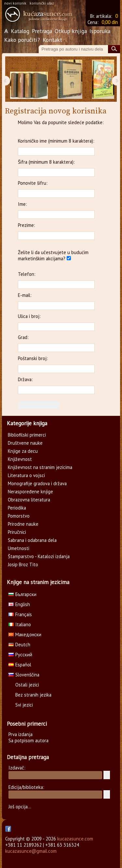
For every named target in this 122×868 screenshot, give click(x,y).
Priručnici (17, 532)
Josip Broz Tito (23, 564)
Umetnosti (19, 548)
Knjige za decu (23, 451)
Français (20, 614)
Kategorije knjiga (27, 423)
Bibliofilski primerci (27, 435)
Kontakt (52, 40)
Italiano (20, 624)
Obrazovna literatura (29, 500)
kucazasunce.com (75, 839)
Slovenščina (24, 675)
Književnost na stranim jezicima (40, 467)
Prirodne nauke (23, 524)
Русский (20, 655)
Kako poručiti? (22, 40)
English (19, 604)
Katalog (20, 31)
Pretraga (42, 31)
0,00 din (110, 22)
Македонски (25, 634)
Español (20, 665)
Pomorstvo (19, 516)
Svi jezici (24, 705)
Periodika (17, 508)
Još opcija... (20, 807)
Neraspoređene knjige (30, 492)
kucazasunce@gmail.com (31, 851)
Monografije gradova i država (37, 483)
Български (22, 594)
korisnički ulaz (42, 3)
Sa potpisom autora (28, 740)
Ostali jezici (27, 685)
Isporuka (100, 31)
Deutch (19, 645)
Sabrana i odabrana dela (32, 540)
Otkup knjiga (71, 31)
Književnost (20, 459)
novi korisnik (15, 3)
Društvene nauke (25, 443)
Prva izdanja (20, 734)
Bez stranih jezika (33, 695)
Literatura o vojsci (26, 475)
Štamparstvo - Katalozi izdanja (39, 556)
